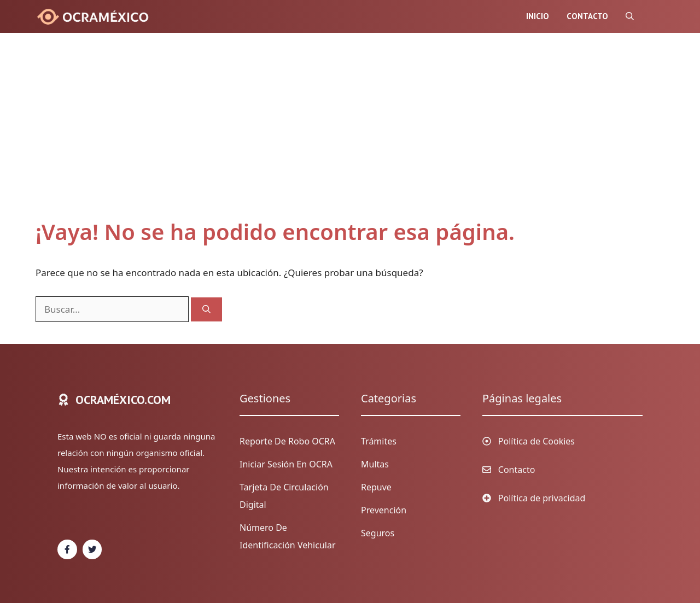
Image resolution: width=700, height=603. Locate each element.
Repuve (376, 487)
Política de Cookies (536, 441)
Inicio (538, 16)
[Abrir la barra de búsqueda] (630, 16)
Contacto (587, 16)
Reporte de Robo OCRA (287, 441)
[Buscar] (206, 310)
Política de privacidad (542, 498)
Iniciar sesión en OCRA (286, 464)
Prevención (384, 510)
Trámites (379, 441)
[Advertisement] (339, 137)
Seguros (378, 533)
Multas (375, 464)
